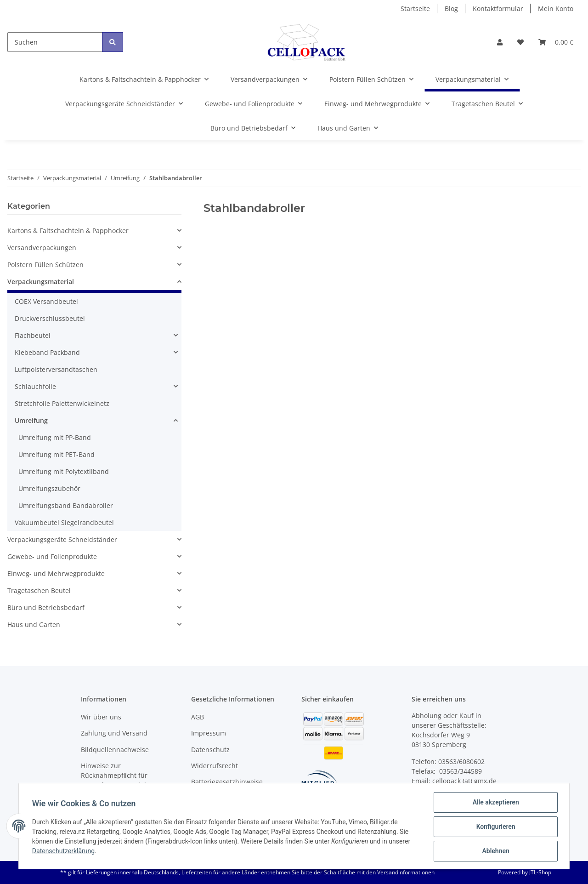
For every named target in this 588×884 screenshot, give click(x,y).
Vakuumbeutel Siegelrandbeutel (64, 522)
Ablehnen (494, 851)
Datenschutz (210, 750)
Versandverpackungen (42, 248)
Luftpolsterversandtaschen (56, 369)
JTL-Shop (540, 872)
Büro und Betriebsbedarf (46, 607)
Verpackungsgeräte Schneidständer (62, 539)
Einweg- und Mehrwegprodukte (56, 573)
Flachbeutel (33, 335)
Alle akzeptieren (494, 804)
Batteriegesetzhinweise (227, 782)
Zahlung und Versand (114, 733)
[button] (500, 42)
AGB (198, 717)
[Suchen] (55, 42)
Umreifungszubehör (49, 488)
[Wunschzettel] (520, 42)
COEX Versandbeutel (46, 301)
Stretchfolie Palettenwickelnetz (62, 403)
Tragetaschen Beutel (39, 590)
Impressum (209, 733)
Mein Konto (556, 9)
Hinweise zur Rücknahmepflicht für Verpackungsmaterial (114, 775)
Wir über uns (101, 717)
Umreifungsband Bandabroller (66, 505)
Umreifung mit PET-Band (57, 454)
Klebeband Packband (47, 352)
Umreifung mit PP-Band (55, 437)
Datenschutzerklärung (65, 852)
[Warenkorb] (556, 42)
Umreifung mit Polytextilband (64, 471)
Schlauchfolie (35, 386)
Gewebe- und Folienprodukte (52, 556)
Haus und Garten (34, 625)
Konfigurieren (494, 827)
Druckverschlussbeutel (50, 318)
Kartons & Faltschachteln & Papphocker (68, 231)
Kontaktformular (498, 9)
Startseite (415, 9)
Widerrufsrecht (215, 766)
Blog (451, 9)
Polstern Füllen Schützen (45, 265)
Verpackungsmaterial (41, 282)
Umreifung (31, 420)
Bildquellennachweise (115, 750)
